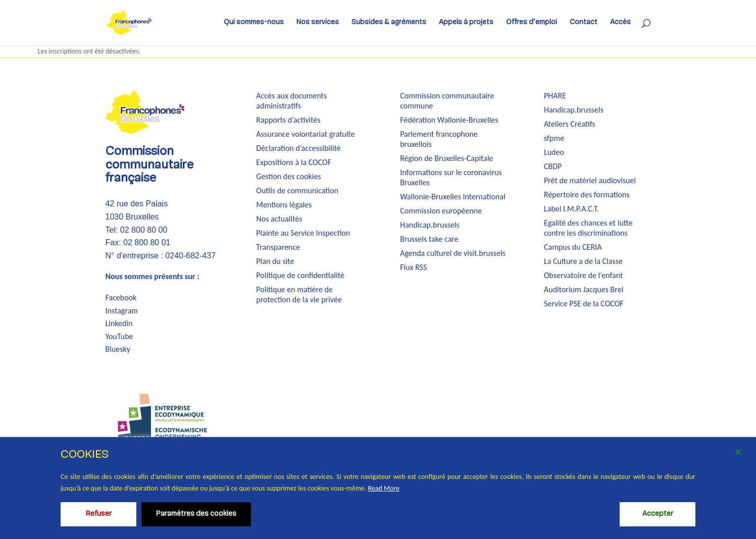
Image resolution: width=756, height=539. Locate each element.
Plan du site (275, 261)
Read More (384, 488)
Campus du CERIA (573, 247)
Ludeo (554, 152)
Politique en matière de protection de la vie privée (299, 294)
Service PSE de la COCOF (584, 304)
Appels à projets (466, 23)
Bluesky (118, 349)
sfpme (554, 138)
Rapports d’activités (288, 120)
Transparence (278, 247)
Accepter (658, 514)
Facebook (121, 298)
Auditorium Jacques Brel (584, 289)
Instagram (122, 311)
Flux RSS (413, 267)
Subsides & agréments (389, 23)
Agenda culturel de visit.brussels (453, 253)
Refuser (99, 514)
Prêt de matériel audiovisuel (590, 180)
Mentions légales (284, 205)
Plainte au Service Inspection (303, 233)
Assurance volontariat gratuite (305, 134)
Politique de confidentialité (300, 275)
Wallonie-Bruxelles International (452, 197)
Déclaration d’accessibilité (298, 148)
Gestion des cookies (288, 176)
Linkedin (119, 323)
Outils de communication (297, 191)
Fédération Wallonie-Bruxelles (449, 120)
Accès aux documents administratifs (291, 101)
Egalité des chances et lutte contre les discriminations (588, 228)
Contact (584, 23)
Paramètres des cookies (196, 514)
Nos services (318, 23)
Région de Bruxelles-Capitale (446, 158)
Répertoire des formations (587, 195)
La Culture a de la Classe (583, 261)
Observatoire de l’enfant (583, 275)
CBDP (553, 166)
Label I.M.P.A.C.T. (571, 209)
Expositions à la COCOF (294, 162)
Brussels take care (429, 239)
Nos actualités (279, 219)
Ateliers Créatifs (570, 124)
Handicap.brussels (430, 225)
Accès (620, 23)
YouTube (119, 336)
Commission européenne (441, 211)
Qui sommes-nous (254, 23)
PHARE (555, 96)
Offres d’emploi (532, 23)
